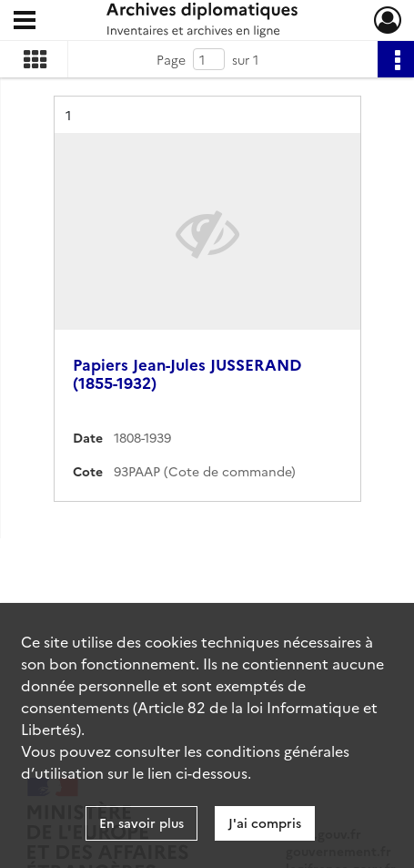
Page (171, 59)
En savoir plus (141, 822)
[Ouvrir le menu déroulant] (25, 22)
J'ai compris (265, 822)
